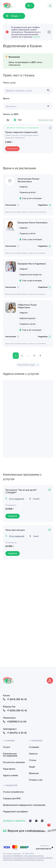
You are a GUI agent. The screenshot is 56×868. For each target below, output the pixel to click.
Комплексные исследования (10, 755)
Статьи (32, 760)
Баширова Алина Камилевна (32, 222)
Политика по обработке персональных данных (23, 860)
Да (6, 120)
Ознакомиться (46, 120)
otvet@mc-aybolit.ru (14, 821)
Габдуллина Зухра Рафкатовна (27, 306)
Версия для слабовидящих (25, 831)
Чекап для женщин (15, 530)
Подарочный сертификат (16, 812)
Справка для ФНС (12, 798)
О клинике (34, 747)
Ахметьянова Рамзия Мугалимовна (28, 180)
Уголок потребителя (13, 792)
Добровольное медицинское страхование (24, 805)
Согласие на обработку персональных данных (23, 856)
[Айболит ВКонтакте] (30, 821)
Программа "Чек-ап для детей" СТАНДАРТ (21, 491)
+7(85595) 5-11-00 (15, 722)
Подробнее (44, 205)
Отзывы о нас (36, 780)
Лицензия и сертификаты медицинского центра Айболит (28, 858)
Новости (33, 754)
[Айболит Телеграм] (36, 821)
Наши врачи (9, 769)
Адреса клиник (10, 775)
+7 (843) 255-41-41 (15, 699)
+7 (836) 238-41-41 (15, 710)
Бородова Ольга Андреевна (32, 264)
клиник (36, 37)
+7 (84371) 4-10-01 (15, 733)
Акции (32, 767)
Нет (18, 120)
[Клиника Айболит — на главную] (8, 3)
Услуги (6, 747)
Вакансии (34, 773)
